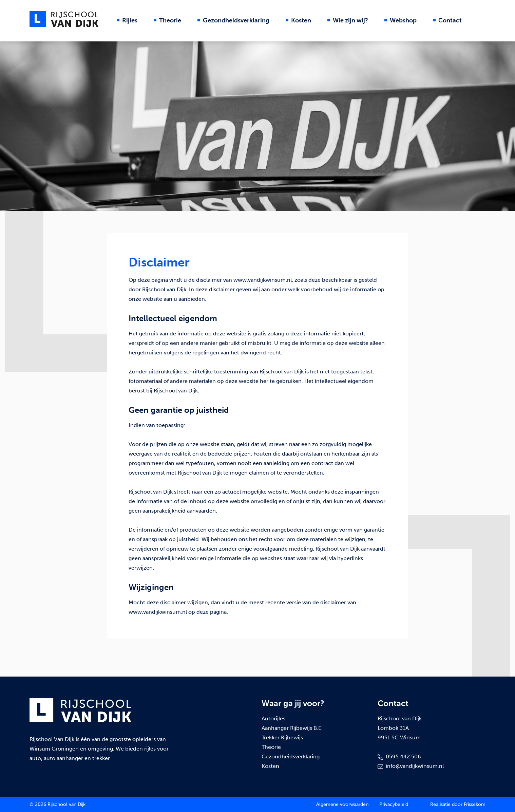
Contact (450, 20)
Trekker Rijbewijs (282, 737)
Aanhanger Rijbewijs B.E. (292, 728)
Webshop (403, 20)
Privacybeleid (394, 804)
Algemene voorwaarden (342, 804)
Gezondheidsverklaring (236, 20)
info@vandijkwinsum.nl (411, 766)
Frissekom (475, 804)
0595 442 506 (399, 756)
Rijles (130, 20)
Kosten (301, 20)
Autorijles (273, 718)
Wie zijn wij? (350, 20)
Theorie (170, 20)
